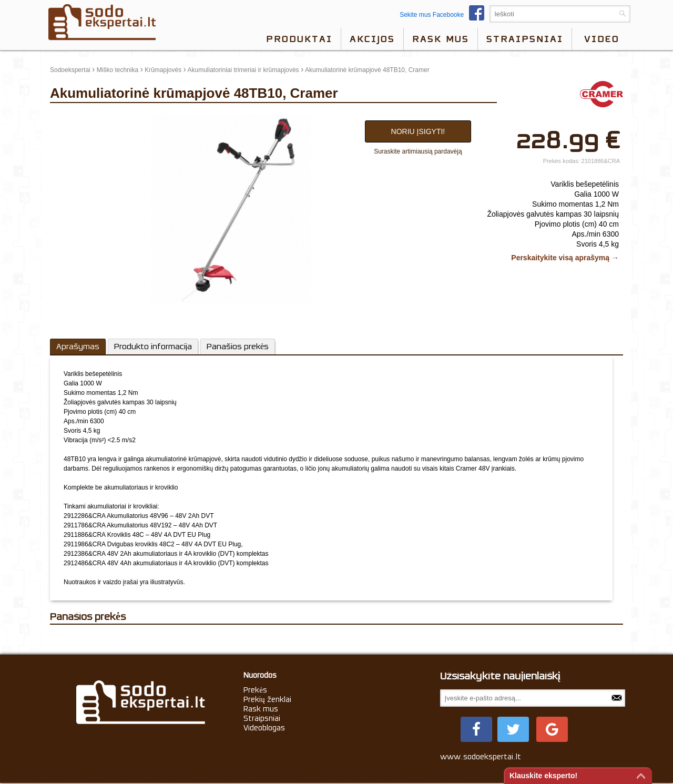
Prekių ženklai (267, 699)
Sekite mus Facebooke (445, 15)
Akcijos (372, 39)
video (602, 39)
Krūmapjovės (163, 70)
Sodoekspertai (70, 70)
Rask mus (441, 39)
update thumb (72, 118)
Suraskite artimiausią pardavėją (418, 151)
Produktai (299, 39)
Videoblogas (264, 728)
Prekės (255, 690)
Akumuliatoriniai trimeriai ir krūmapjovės (243, 70)
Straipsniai (525, 39)
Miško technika (118, 70)
